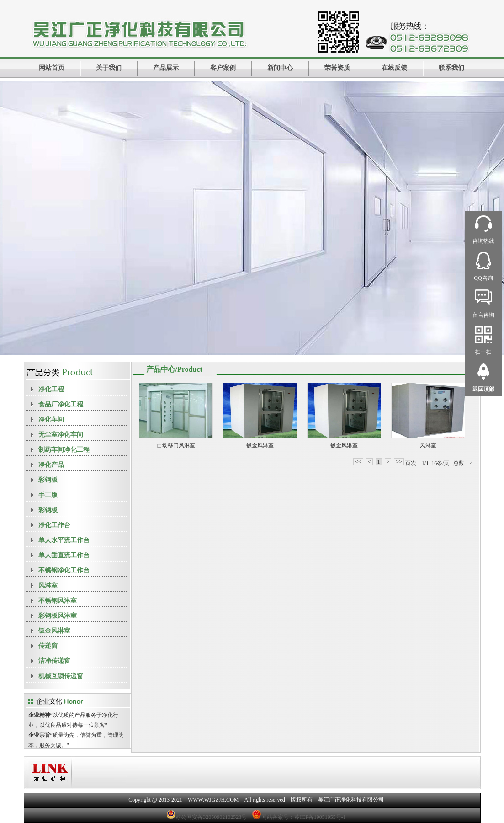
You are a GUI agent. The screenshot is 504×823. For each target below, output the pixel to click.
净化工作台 (54, 525)
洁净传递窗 (54, 661)
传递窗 (48, 646)
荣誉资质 (337, 68)
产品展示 (166, 68)
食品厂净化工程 (61, 404)
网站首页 (52, 68)
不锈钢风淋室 (58, 601)
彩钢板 (48, 480)
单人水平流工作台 (64, 540)
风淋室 (48, 585)
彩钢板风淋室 (58, 616)
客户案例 (223, 68)
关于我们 (109, 68)
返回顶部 (483, 389)
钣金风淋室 (54, 631)
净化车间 (51, 420)
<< (358, 462)
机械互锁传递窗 (61, 676)
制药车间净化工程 (64, 450)
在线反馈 (394, 68)
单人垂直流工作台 (64, 555)
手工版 (48, 495)
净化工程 (51, 389)
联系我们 (451, 68)
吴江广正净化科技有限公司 (351, 800)
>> (399, 462)
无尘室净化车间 (61, 435)
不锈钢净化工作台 (64, 570)
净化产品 (51, 465)
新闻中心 (280, 68)
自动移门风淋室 (176, 445)
